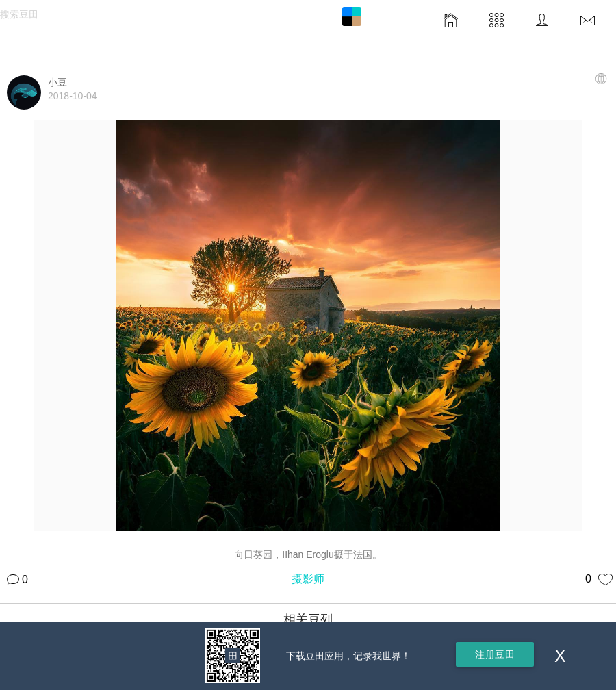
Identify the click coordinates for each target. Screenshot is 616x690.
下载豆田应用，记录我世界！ (348, 656)
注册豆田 (495, 654)
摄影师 (308, 579)
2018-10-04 (73, 96)
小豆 (57, 82)
